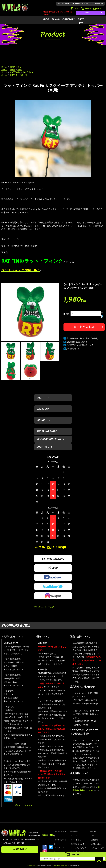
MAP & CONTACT (64, 3)
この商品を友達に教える (77, 342)
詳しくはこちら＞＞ (24, 805)
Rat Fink (23, 75)
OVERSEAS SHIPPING (95, 3)
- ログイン (74, 836)
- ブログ (93, 836)
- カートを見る (75, 840)
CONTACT (98, 9)
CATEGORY (69, 19)
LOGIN (75, 9)
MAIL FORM (20, 849)
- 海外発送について (77, 844)
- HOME (93, 831)
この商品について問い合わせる (80, 345)
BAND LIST (81, 21)
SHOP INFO (43, 447)
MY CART (86, 9)
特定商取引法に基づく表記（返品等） (83, 338)
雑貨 (20, 69)
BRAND (56, 19)
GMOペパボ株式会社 (61, 865)
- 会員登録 (74, 831)
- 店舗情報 (94, 840)
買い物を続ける (73, 348)
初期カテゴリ (16, 67)
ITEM (46, 19)
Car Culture (28, 72)
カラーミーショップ (32, 865)
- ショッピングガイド (78, 848)
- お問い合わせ (96, 844)
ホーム (4, 67)
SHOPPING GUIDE (79, 3)
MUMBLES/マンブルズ (44, 607)
